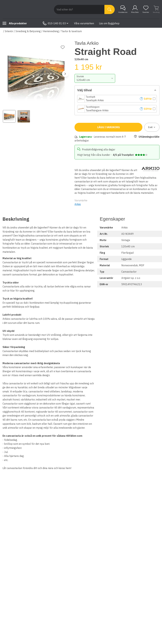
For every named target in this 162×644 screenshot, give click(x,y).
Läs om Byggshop (109, 23)
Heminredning (51, 31)
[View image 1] (9, 116)
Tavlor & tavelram (71, 31)
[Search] (79, 9)
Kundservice (123, 9)
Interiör (9, 31)
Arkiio (78, 204)
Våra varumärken (84, 23)
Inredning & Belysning (28, 31)
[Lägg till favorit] (63, 47)
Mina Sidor (135, 9)
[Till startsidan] (26, 9)
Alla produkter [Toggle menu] (15, 23)
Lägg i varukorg (109, 127)
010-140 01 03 (56, 23)
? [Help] (142, 99)
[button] (117, 99)
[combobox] (95, 78)
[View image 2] (24, 116)
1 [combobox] (152, 127)
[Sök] (110, 9)
